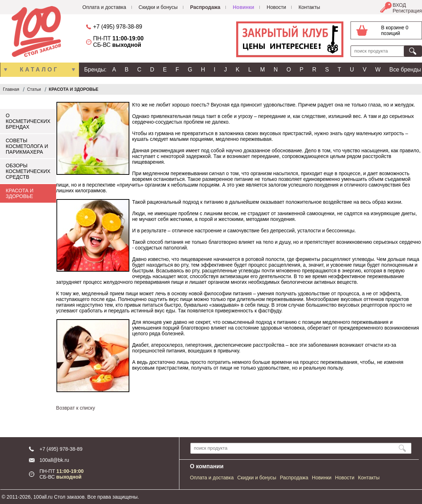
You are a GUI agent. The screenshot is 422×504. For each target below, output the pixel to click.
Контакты (309, 7)
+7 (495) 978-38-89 (118, 27)
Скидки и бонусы (158, 7)
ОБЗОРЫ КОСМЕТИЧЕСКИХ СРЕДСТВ (28, 171)
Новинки (243, 7)
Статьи (34, 89)
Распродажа (205, 7)
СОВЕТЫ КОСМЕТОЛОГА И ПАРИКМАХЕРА (27, 146)
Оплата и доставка (104, 7)
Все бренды (405, 70)
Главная (11, 89)
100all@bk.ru (54, 460)
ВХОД (399, 5)
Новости (276, 7)
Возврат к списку (76, 408)
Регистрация (407, 11)
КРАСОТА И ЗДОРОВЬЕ (74, 89)
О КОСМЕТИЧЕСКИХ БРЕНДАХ (28, 121)
